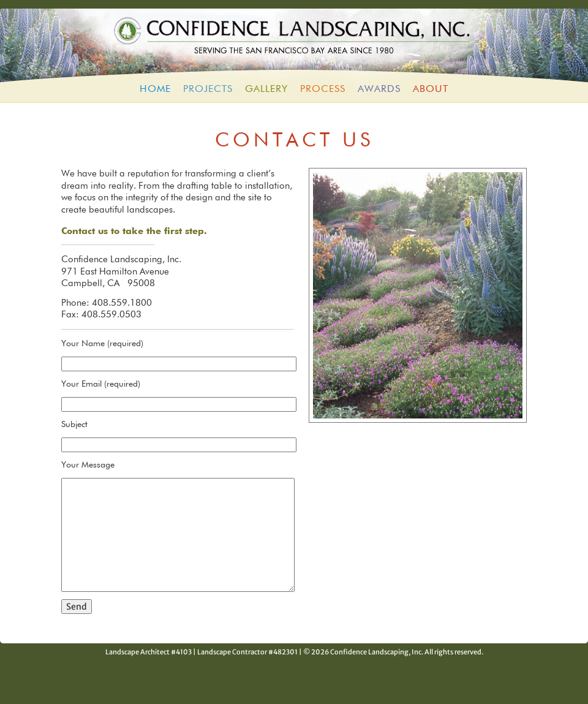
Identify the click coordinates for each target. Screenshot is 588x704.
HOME (155, 89)
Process (323, 89)
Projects (208, 89)
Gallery (266, 89)
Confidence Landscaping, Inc (294, 42)
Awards (379, 89)
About (431, 89)
